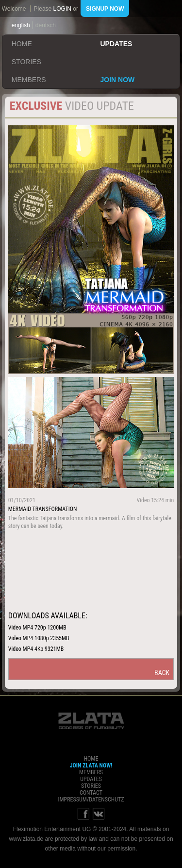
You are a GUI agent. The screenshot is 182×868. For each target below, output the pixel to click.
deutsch (46, 25)
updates (116, 44)
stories (26, 62)
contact (91, 793)
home (22, 44)
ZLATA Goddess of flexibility (91, 721)
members (29, 80)
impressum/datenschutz (91, 800)
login (62, 9)
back (162, 673)
